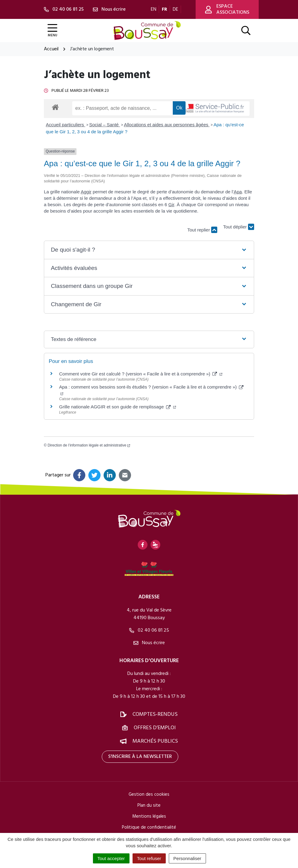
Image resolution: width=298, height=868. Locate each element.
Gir (171, 204)
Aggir (86, 192)
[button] (149, 250)
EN (154, 9)
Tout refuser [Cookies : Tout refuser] (149, 858)
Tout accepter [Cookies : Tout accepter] (111, 858)
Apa (238, 192)
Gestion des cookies (149, 794)
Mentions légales (149, 816)
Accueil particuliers (66, 125)
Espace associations (227, 9)
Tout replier (202, 230)
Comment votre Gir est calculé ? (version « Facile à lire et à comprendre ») (141, 374)
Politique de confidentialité (149, 827)
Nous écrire (149, 643)
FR (165, 9)
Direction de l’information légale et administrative (89, 445)
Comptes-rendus (155, 714)
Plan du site (149, 805)
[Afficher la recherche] (246, 30)
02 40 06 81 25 (149, 630)
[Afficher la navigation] (52, 31)
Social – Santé (105, 125)
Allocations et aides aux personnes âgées (167, 125)
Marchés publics (155, 741)
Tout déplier (239, 227)
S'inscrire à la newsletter (140, 757)
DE (176, 9)
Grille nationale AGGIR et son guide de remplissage (118, 407)
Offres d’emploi (155, 728)
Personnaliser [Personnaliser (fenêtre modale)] (187, 858)
